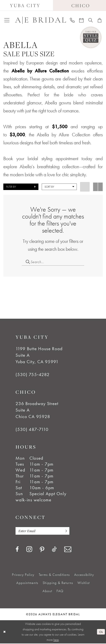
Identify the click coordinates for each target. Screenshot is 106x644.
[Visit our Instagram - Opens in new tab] (29, 550)
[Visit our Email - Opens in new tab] (68, 550)
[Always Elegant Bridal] (40, 20)
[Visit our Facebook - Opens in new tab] (17, 550)
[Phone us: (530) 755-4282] (72, 20)
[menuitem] (7, 20)
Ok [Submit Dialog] (101, 632)
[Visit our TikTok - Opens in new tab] (54, 550)
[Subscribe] (67, 531)
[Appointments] (81, 20)
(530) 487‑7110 (32, 430)
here (56, 640)
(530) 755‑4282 (33, 375)
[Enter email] (43, 531)
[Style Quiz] (91, 37)
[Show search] (91, 20)
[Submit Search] (26, 262)
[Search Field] (53, 262)
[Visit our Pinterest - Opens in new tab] (42, 550)
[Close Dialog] (5, 632)
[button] (7, 20)
